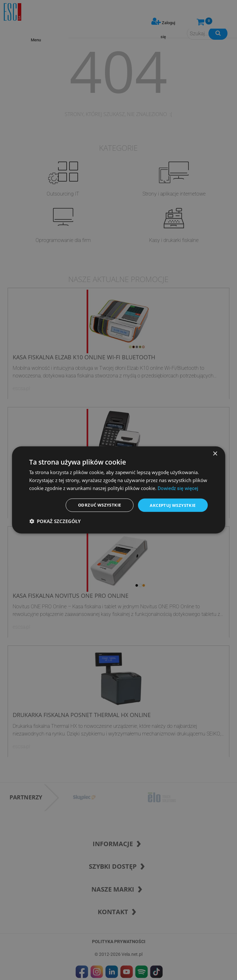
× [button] (215, 453)
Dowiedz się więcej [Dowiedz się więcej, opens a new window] (178, 488)
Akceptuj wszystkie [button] (171, 505)
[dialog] (118, 490)
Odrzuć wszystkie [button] (94, 505)
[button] (55, 522)
